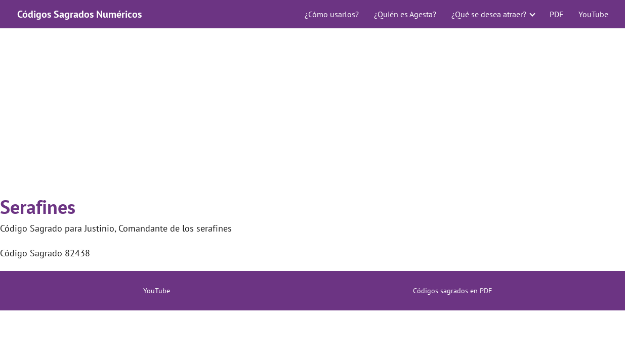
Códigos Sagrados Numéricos (79, 14)
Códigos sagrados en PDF (452, 291)
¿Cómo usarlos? (332, 14)
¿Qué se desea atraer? (489, 14)
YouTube (593, 14)
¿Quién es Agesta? (405, 14)
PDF (556, 14)
